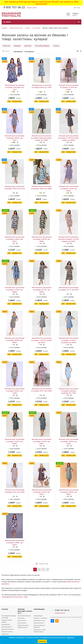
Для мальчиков (7, 627)
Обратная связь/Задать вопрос (23, 626)
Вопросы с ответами (40, 618)
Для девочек (6, 624)
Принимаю (42, 641)
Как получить (22, 623)
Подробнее (70, 638)
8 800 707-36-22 (14, 7)
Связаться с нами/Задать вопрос (40, 631)
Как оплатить (22, 621)
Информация (39, 609)
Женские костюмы (8, 629)
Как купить (21, 618)
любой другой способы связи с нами (15, 597)
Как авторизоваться (24, 616)
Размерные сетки (39, 621)
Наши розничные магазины (39, 626)
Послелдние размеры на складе (9, 617)
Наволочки (5, 634)
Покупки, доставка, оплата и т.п (25, 611)
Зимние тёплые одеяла (7, 621)
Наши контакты (39, 623)
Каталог (5, 609)
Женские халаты (7, 632)
